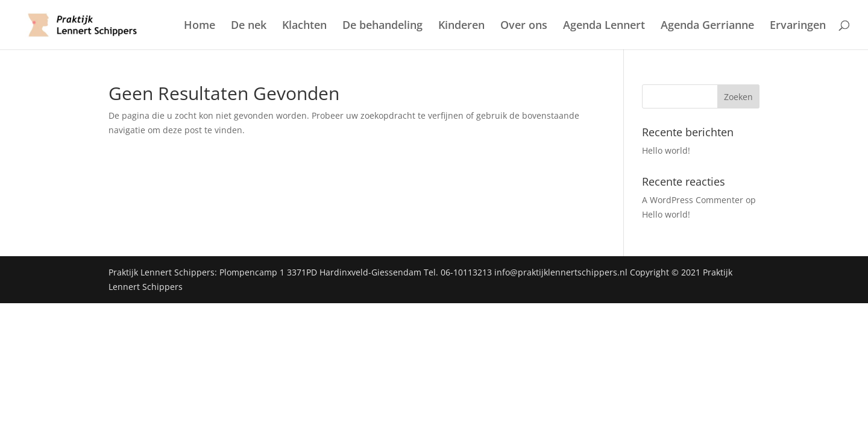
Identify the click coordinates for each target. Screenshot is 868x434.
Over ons (524, 26)
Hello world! (666, 150)
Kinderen (461, 26)
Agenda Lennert (604, 26)
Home (200, 26)
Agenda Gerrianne (707, 26)
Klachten (304, 26)
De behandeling (382, 26)
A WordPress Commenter (693, 200)
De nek (249, 26)
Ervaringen (798, 26)
